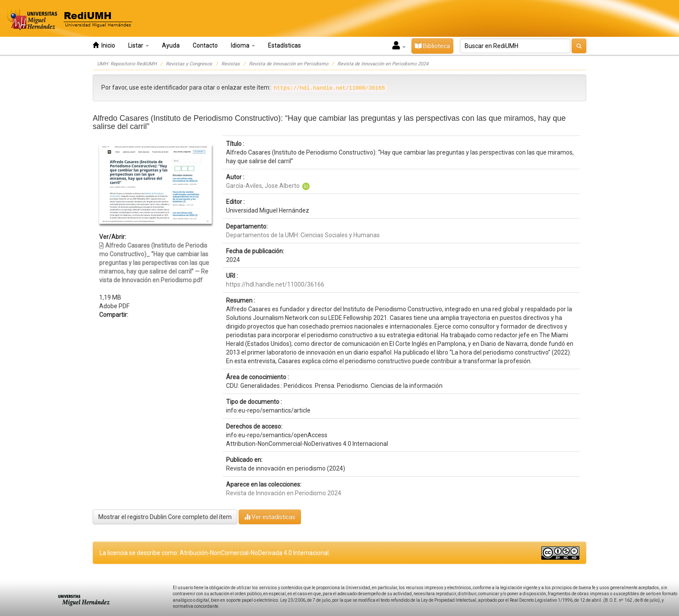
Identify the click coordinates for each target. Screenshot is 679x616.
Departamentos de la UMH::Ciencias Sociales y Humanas (303, 235)
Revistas (231, 64)
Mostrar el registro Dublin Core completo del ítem (165, 517)
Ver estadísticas (270, 517)
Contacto (205, 45)
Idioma (243, 45)
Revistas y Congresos (189, 64)
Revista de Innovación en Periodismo (289, 64)
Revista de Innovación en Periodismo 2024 (383, 64)
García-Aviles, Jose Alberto (263, 186)
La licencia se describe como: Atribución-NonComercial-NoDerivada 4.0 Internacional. (215, 553)
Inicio (104, 45)
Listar (139, 45)
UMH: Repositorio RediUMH (127, 64)
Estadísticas (285, 45)
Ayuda (171, 45)
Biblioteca (432, 46)
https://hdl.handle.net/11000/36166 (275, 284)
